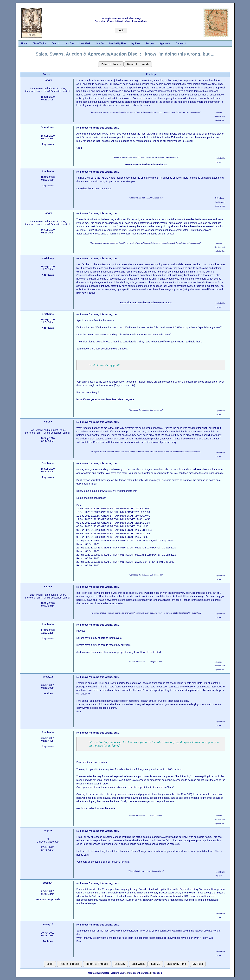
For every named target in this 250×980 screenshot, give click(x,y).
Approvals (165, 43)
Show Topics (40, 43)
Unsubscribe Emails (139, 973)
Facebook (157, 973)
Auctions (48, 693)
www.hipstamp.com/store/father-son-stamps (146, 303)
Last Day (69, 43)
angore (48, 831)
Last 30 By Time (117, 43)
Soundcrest (48, 127)
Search (56, 43)
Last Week (85, 43)
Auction (150, 43)
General (181, 43)
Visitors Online (119, 973)
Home (24, 43)
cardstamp (48, 258)
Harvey (48, 80)
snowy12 (48, 677)
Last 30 (100, 43)
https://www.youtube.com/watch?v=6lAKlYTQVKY (105, 400)
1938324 (48, 883)
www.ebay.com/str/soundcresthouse (146, 165)
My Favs (136, 43)
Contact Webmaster (99, 973)
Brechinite (48, 171)
